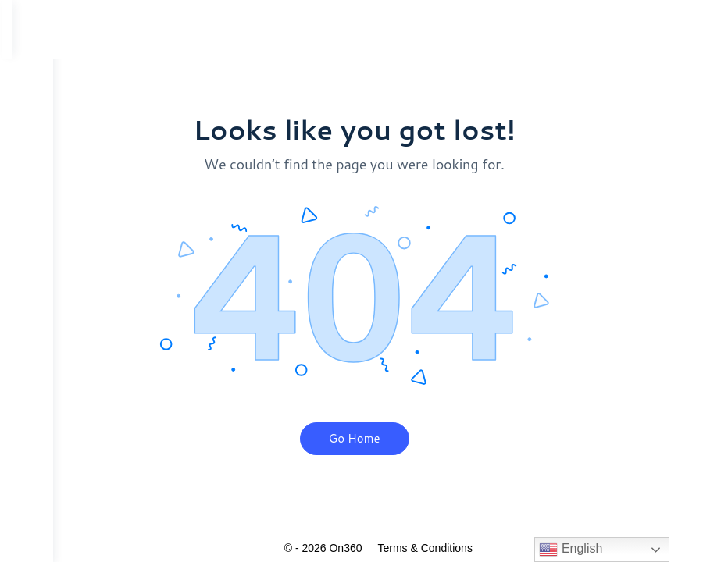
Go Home (375, 438)
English (571, 550)
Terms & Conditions (446, 548)
